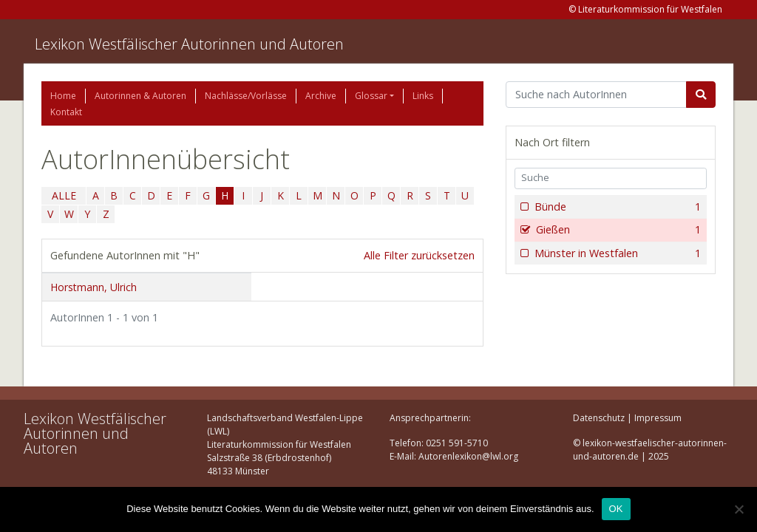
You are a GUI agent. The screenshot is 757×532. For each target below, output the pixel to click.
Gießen (617, 230)
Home (63, 96)
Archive (321, 96)
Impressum (658, 418)
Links (423, 96)
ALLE (64, 195)
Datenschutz (599, 418)
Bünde (616, 207)
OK (616, 509)
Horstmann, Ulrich (94, 287)
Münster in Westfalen (616, 253)
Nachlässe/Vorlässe (246, 96)
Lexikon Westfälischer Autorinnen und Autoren (189, 44)
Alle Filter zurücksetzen (419, 255)
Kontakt (66, 112)
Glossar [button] (371, 96)
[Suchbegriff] (596, 95)
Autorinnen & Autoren (140, 96)
